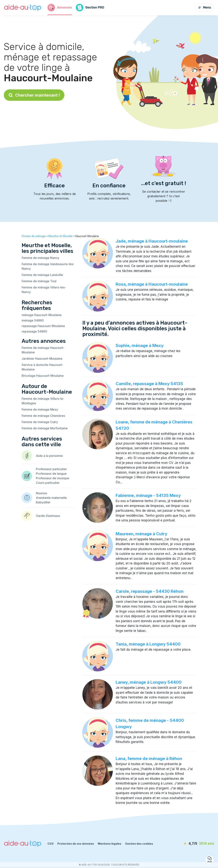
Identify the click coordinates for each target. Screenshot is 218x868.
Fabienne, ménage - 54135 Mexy (148, 495)
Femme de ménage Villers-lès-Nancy (44, 290)
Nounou (41, 493)
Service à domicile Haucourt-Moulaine (42, 367)
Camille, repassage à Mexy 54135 (149, 384)
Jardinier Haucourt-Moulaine (42, 359)
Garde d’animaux (48, 516)
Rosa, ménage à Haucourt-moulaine (152, 284)
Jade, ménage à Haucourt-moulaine (152, 241)
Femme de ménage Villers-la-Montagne (43, 401)
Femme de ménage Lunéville (42, 275)
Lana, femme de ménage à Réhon (149, 758)
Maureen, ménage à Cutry (141, 534)
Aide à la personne (49, 456)
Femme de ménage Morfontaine (45, 428)
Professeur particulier (51, 469)
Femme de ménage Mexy (40, 409)
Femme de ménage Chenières (43, 416)
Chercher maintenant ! (34, 95)
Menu (205, 7)
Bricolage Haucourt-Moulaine (43, 376)
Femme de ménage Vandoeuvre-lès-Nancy (48, 266)
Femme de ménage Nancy (40, 258)
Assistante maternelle (51, 498)
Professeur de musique (53, 478)
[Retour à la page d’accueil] (23, 8)
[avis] (192, 844)
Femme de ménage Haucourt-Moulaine (43, 350)
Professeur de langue (51, 474)
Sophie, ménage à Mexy (140, 345)
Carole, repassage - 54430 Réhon (150, 591)
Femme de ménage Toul (39, 281)
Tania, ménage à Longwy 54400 (148, 644)
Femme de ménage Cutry (40, 422)
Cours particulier (48, 483)
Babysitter (43, 502)
